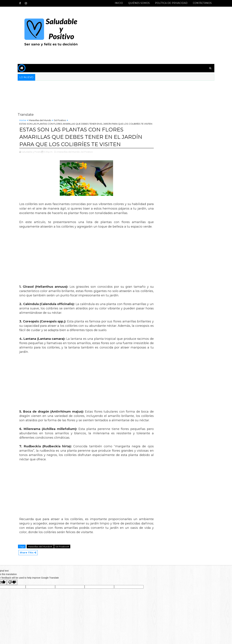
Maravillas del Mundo (41, 120)
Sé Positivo (61, 120)
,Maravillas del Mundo (69, 155)
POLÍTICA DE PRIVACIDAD (170, 3)
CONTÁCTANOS (201, 3)
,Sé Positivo (88, 155)
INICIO (118, 3)
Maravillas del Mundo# (41, 559)
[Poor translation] (12, 595)
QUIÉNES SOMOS (138, 3)
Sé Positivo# (63, 559)
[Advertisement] (153, 35)
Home (24, 120)
